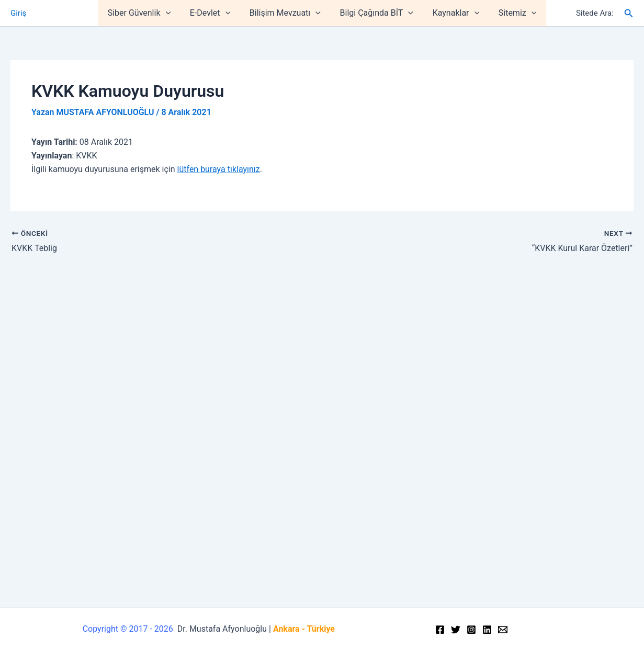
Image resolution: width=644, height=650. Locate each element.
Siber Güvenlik (145, 13)
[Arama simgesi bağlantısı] (629, 13)
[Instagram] (471, 630)
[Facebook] (440, 630)
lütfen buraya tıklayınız (219, 169)
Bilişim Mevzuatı (286, 13)
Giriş (18, 13)
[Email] (503, 630)
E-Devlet (214, 13)
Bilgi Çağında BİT (375, 13)
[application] (172, 13)
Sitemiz (511, 13)
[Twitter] (456, 630)
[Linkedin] (487, 630)
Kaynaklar (452, 13)
